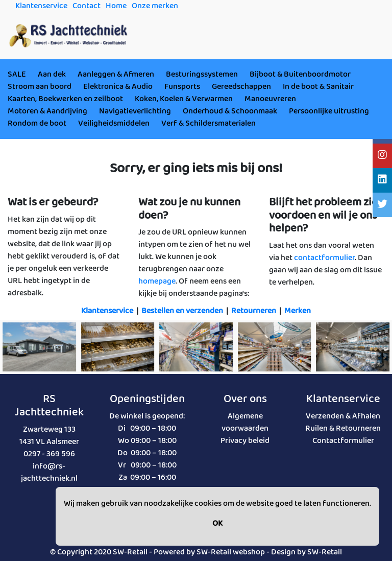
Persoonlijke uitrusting (329, 111)
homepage (157, 281)
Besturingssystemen (202, 74)
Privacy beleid (245, 441)
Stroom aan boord (40, 87)
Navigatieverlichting (135, 111)
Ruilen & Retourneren (343, 428)
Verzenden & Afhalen (343, 416)
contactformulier (324, 258)
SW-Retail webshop (231, 552)
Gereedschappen (241, 87)
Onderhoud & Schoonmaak (230, 111)
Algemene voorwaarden (245, 422)
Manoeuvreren (270, 99)
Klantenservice (107, 311)
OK (217, 523)
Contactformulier (343, 441)
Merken (298, 311)
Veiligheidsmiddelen (114, 123)
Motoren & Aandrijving (47, 111)
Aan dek (52, 74)
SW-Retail (325, 552)
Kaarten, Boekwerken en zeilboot (65, 99)
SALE (17, 74)
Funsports (182, 87)
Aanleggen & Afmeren (116, 74)
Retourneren (254, 311)
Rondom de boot (37, 123)
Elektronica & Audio (118, 87)
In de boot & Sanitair (318, 87)
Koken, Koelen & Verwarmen (184, 99)
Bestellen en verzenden (182, 311)
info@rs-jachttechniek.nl (49, 472)
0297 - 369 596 (49, 454)
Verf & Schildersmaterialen (209, 123)
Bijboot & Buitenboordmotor (300, 74)
